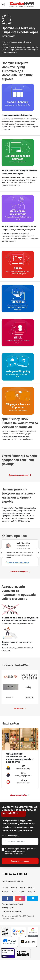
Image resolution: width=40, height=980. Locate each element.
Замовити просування (20, 860)
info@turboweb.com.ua (13, 880)
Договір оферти (8, 907)
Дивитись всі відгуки (20, 572)
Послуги (5, 887)
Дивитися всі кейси (20, 794)
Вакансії (22, 891)
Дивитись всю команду (20, 475)
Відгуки (31, 887)
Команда (6, 891)
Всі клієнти (20, 709)
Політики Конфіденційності (16, 853)
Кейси (22, 887)
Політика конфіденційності (12, 903)
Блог (14, 891)
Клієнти (14, 887)
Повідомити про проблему (12, 911)
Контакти (32, 891)
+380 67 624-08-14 (15, 873)
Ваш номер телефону (10, 835)
